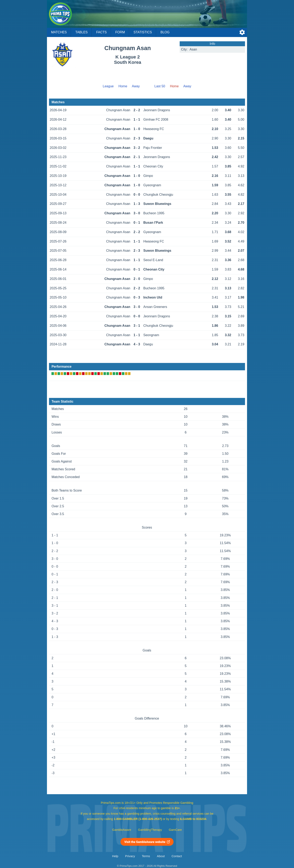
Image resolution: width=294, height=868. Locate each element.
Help (115, 856)
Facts (101, 32)
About (161, 856)
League (108, 86)
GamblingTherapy (150, 830)
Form (120, 32)
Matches (59, 32)
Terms (146, 856)
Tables (81, 32)
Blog (165, 32)
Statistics (143, 32)
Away (136, 86)
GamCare (175, 830)
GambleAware (122, 830)
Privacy (130, 856)
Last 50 (160, 86)
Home (123, 86)
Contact (177, 856)
